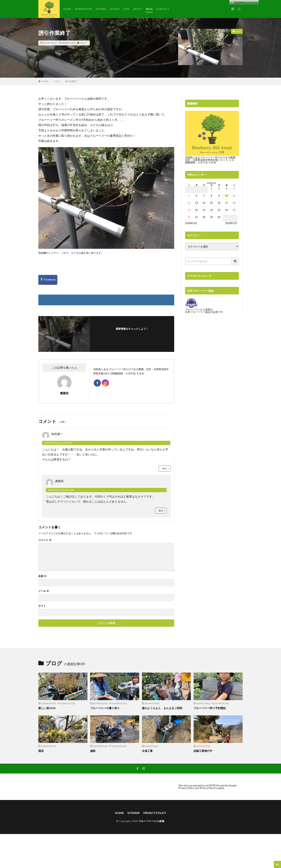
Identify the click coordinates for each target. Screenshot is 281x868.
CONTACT (163, 9)
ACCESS (115, 9)
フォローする (133, 334)
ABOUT (138, 9)
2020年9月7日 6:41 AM (61, 490)
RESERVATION (83, 9)
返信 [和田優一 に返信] (165, 468)
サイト (42, 606)
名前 (42, 576)
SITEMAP (134, 813)
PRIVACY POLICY (155, 813)
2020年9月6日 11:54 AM (58, 443)
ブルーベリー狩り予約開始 (210, 708)
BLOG (149, 9)
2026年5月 (231, 223)
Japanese (237, 2)
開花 (41, 751)
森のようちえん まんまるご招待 (162, 708)
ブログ (83, 43)
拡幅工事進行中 (203, 751)
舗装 (93, 751)
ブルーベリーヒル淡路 (151, 821)
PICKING (101, 9)
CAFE (126, 9)
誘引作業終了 (72, 81)
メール (44, 591)
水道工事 (147, 751)
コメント (45, 540)
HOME (67, 9)
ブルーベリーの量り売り (105, 708)
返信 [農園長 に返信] (161, 511)
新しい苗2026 (47, 708)
